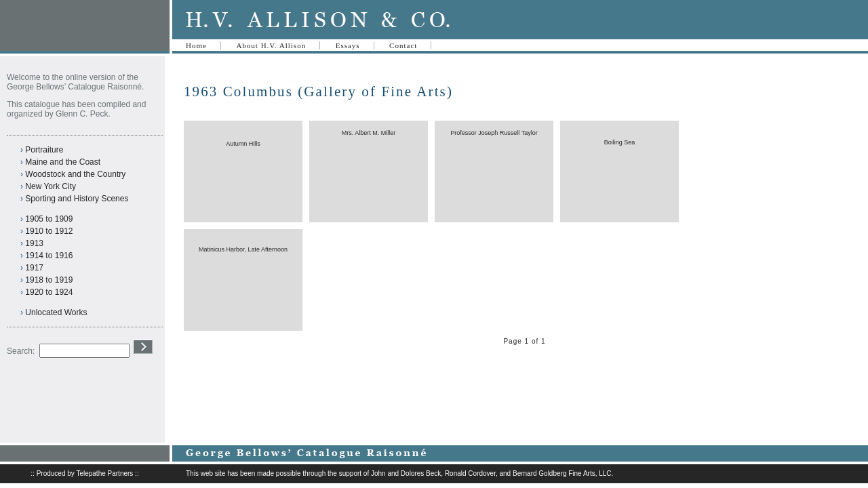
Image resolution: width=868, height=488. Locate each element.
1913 (34, 243)
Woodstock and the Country (75, 174)
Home (196, 45)
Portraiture (44, 150)
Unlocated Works (56, 312)
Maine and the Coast (63, 162)
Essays (348, 45)
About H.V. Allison (271, 45)
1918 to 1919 (49, 280)
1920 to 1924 (49, 292)
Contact (403, 45)
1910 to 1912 (49, 231)
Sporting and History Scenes (77, 199)
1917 (34, 268)
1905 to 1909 (49, 219)
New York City (51, 186)
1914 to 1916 (49, 256)
